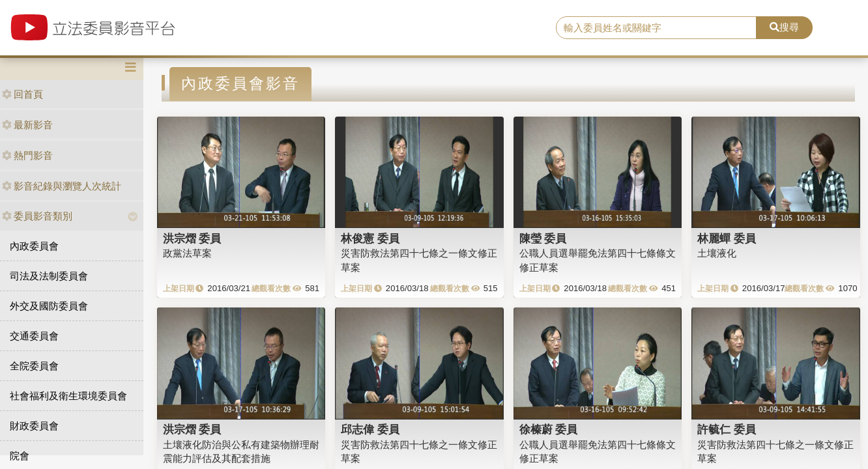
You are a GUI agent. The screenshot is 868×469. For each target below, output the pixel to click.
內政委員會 (34, 246)
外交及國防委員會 (49, 306)
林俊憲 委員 (370, 238)
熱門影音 (27, 155)
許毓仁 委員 (727, 429)
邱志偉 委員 (370, 429)
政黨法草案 (187, 253)
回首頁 (22, 94)
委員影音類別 (37, 216)
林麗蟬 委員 (727, 238)
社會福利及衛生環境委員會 (68, 396)
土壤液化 (717, 253)
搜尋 (784, 27)
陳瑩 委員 (543, 238)
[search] (657, 28)
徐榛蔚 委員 (549, 429)
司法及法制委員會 (49, 276)
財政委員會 (34, 426)
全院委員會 (34, 366)
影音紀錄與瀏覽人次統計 (62, 186)
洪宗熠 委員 (192, 238)
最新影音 (27, 125)
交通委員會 (34, 336)
